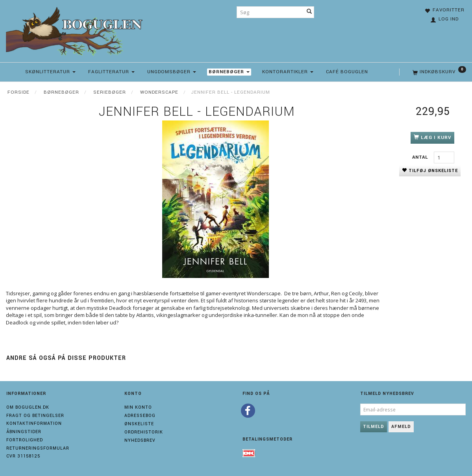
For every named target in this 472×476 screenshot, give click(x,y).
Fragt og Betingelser (35, 416)
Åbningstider (24, 432)
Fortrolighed (25, 440)
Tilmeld (374, 427)
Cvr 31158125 (23, 456)
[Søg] (309, 12)
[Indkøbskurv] (439, 72)
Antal (421, 157)
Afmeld (401, 427)
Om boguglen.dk (28, 407)
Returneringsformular (38, 448)
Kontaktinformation (34, 423)
